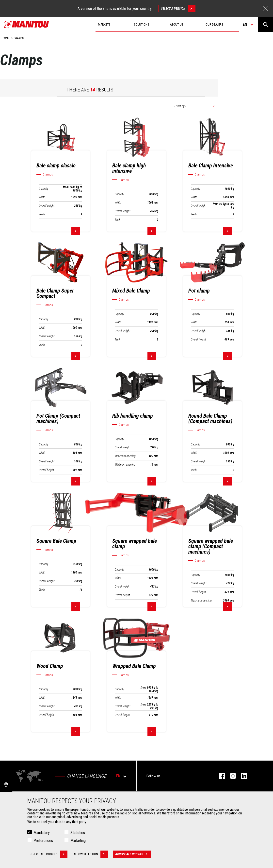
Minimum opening (125, 465)
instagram (231, 776)
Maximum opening (125, 456)
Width (42, 197)
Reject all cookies (49, 854)
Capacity (44, 189)
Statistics (78, 833)
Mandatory (42, 833)
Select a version (178, 9)
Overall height (198, 339)
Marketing (78, 841)
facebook (219, 776)
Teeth (42, 214)
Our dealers (214, 24)
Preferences (43, 841)
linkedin (242, 776)
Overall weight (47, 206)
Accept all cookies (133, 854)
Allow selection (91, 854)
